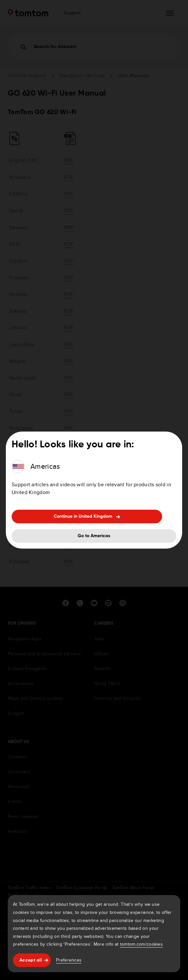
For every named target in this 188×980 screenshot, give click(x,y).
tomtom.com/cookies (141, 944)
